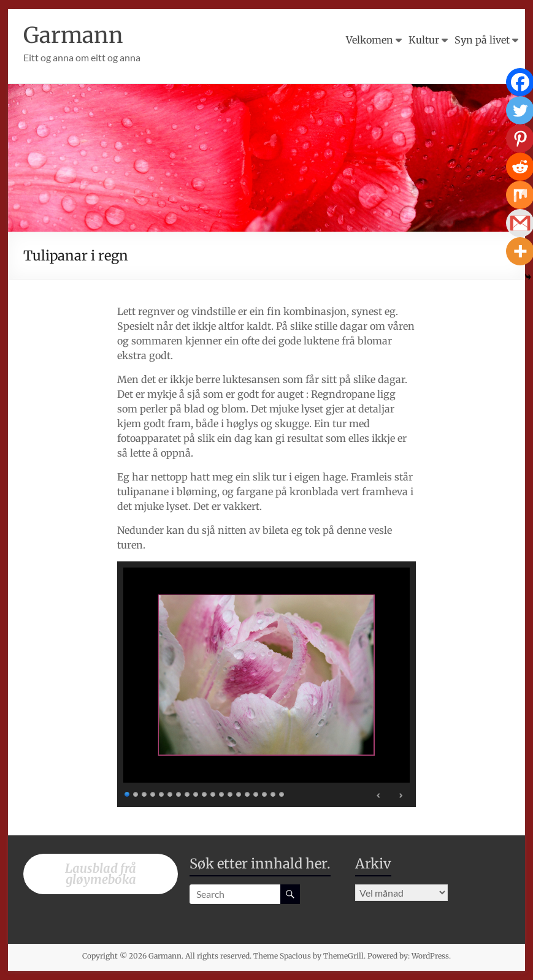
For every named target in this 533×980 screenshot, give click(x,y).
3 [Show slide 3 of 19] (145, 793)
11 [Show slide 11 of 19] (213, 793)
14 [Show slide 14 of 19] (239, 793)
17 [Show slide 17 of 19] (265, 793)
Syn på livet (482, 40)
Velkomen (370, 40)
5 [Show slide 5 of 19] (162, 793)
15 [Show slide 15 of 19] (248, 793)
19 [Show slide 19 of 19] (282, 793)
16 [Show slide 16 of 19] (256, 793)
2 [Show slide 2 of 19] (136, 793)
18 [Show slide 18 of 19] (274, 793)
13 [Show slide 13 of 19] (231, 793)
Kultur (424, 40)
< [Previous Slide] (379, 796)
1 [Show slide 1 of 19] (128, 793)
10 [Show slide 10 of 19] (205, 793)
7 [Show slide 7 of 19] (179, 793)
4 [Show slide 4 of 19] (153, 793)
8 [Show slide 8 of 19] (188, 793)
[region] (267, 684)
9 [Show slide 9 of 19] (196, 793)
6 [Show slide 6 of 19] (171, 793)
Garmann (74, 35)
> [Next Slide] (401, 796)
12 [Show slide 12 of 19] (222, 793)
